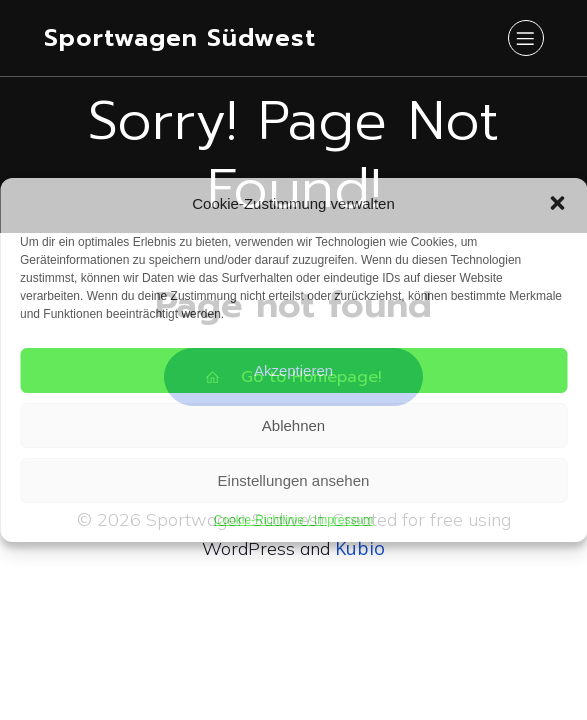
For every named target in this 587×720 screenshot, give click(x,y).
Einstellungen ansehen (294, 480)
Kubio (360, 548)
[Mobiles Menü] (526, 38)
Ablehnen (293, 425)
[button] (557, 203)
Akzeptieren (293, 370)
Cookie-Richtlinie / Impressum (293, 520)
